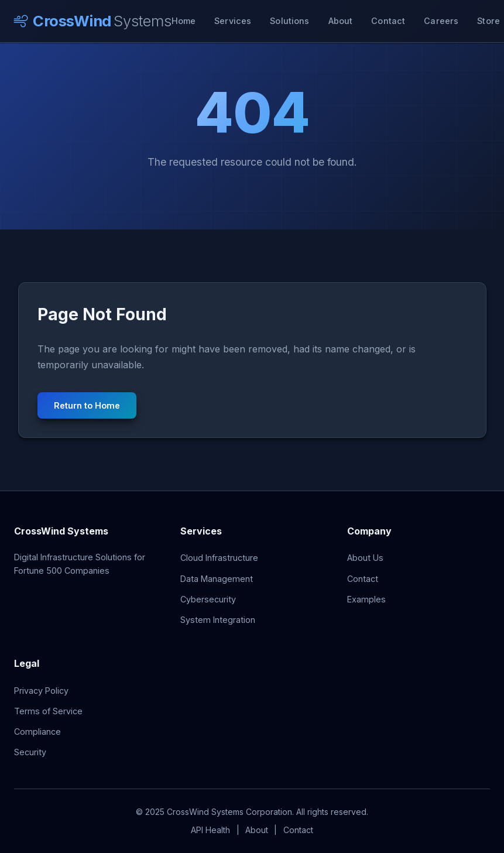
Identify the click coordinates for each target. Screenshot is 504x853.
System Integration (218, 620)
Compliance (37, 732)
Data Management (217, 579)
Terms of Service (48, 711)
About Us (365, 558)
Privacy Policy (41, 691)
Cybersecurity (208, 599)
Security (30, 752)
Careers (441, 21)
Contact (388, 21)
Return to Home (87, 405)
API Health (210, 830)
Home (184, 21)
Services (233, 21)
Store (488, 21)
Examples (366, 599)
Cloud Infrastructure (219, 558)
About (341, 21)
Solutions (289, 21)
